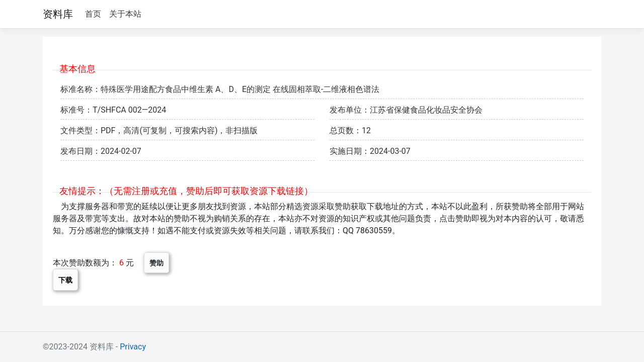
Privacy (133, 347)
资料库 (58, 14)
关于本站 (125, 14)
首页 (93, 14)
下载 (65, 280)
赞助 (156, 263)
